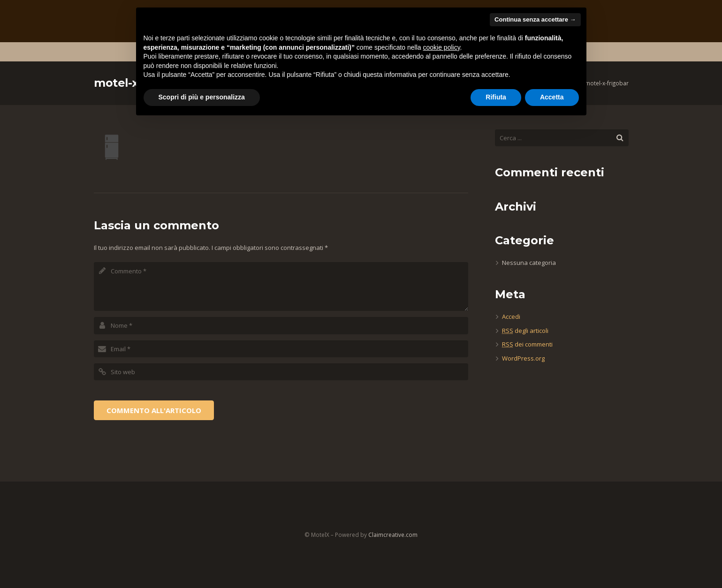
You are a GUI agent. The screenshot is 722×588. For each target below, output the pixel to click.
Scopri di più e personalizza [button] (202, 97)
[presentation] (165, 409)
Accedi (511, 317)
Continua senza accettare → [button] (535, 19)
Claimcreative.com (393, 535)
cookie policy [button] (441, 47)
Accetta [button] (552, 97)
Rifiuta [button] (496, 97)
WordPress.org (523, 358)
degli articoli (525, 331)
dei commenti (527, 344)
